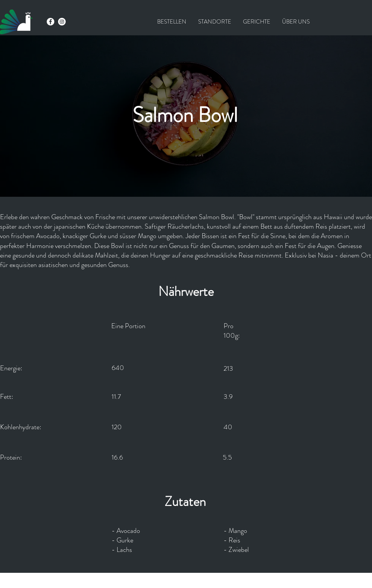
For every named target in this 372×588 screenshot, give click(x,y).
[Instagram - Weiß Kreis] (62, 22)
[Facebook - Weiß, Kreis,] (50, 22)
